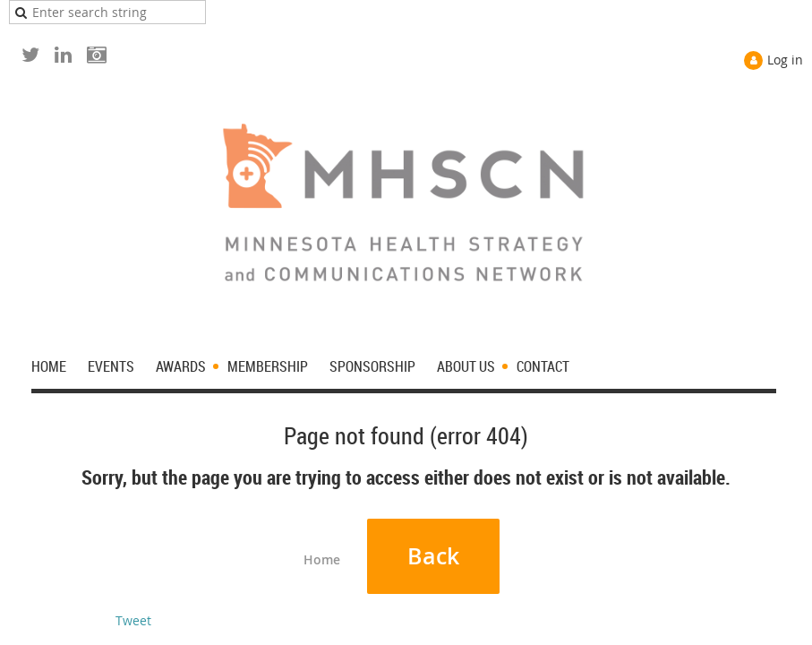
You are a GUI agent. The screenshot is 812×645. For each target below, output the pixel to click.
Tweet (133, 620)
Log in (785, 60)
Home (322, 559)
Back (433, 556)
